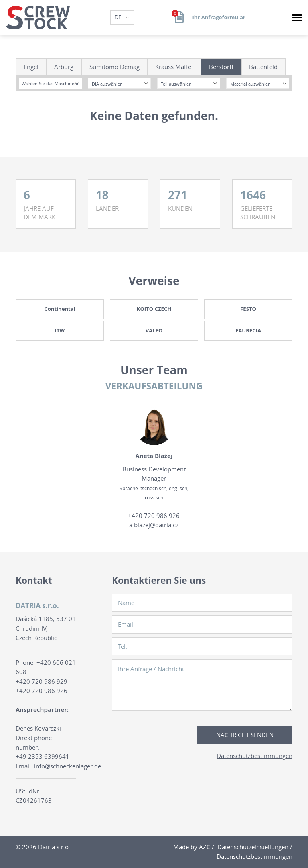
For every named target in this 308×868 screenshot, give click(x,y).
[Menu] (297, 18)
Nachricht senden (245, 735)
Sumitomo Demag (114, 67)
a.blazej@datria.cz (154, 525)
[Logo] (38, 18)
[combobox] (50, 83)
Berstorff (221, 67)
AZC (205, 847)
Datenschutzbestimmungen (254, 756)
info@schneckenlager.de (68, 766)
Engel (31, 67)
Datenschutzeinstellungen (253, 847)
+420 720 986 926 (154, 516)
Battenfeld (263, 67)
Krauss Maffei (174, 67)
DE (119, 17)
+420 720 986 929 (42, 681)
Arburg (64, 67)
